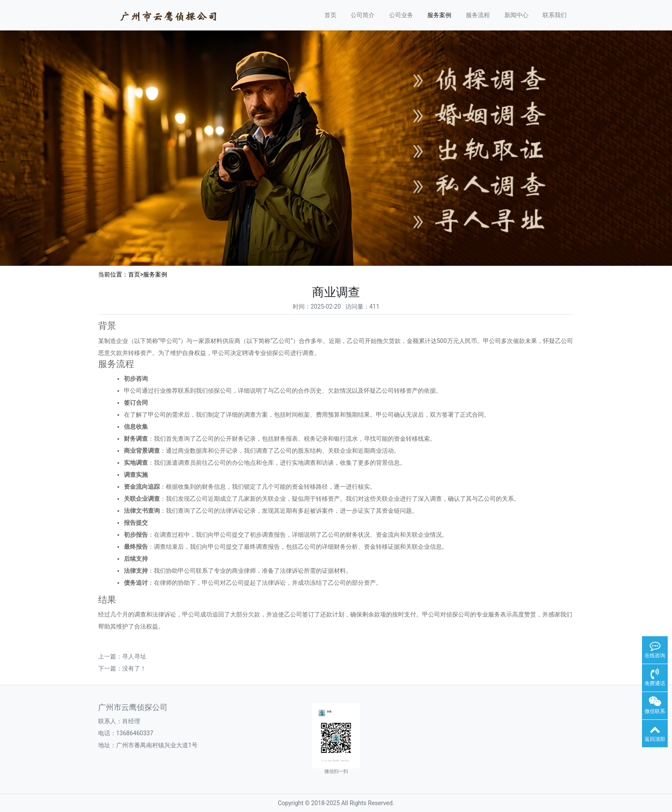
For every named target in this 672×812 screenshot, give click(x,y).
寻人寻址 (134, 656)
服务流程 (478, 15)
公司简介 (363, 15)
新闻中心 (516, 15)
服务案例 (439, 15)
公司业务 (401, 15)
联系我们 (555, 15)
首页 (330, 15)
